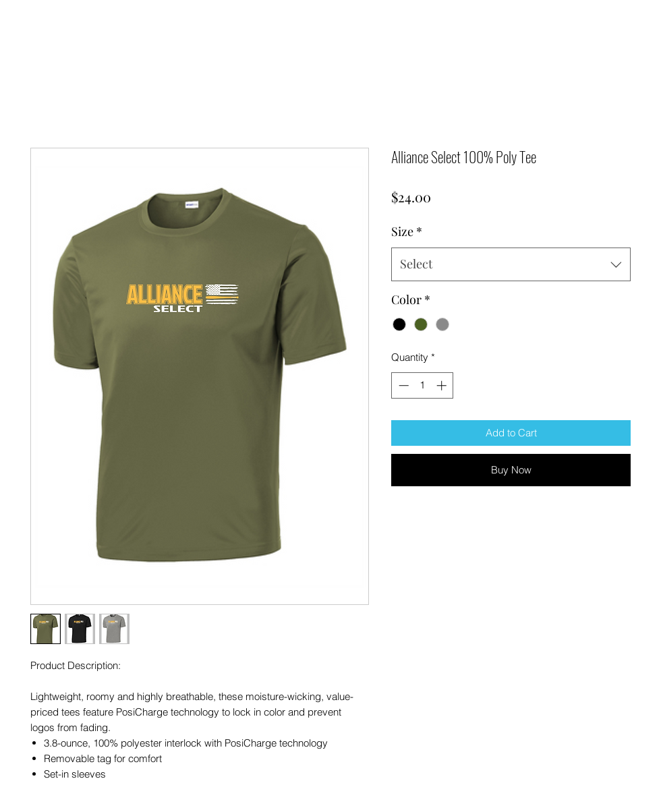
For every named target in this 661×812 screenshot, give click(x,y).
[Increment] (443, 385)
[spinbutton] (423, 385)
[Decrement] (402, 385)
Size (407, 231)
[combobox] (511, 264)
